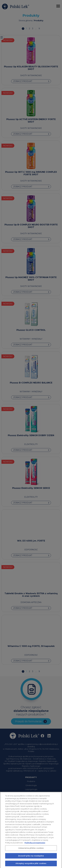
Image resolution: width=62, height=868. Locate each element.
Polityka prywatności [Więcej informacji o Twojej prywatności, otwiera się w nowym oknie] (35, 844)
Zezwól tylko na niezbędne (31, 857)
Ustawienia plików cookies (31, 849)
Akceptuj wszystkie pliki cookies (31, 865)
